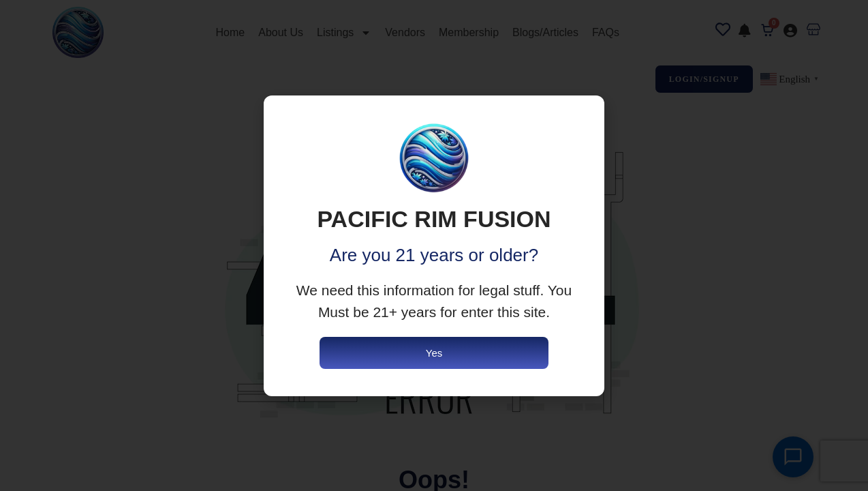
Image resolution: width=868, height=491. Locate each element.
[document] (434, 245)
